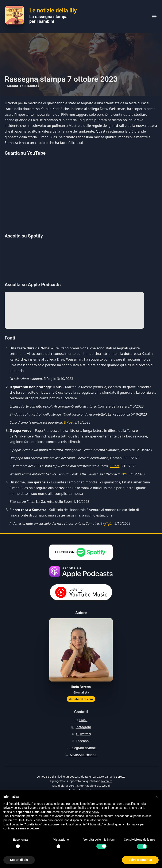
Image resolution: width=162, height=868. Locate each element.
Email (83, 720)
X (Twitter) (83, 734)
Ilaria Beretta (117, 777)
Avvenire (107, 781)
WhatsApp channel (83, 755)
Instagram (83, 727)
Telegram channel (83, 748)
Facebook (83, 741)
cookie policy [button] (91, 812)
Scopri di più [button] (19, 860)
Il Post (69, 422)
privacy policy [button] (12, 808)
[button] (157, 797)
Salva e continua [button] (140, 860)
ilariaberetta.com (81, 699)
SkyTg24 (107, 523)
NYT (124, 474)
